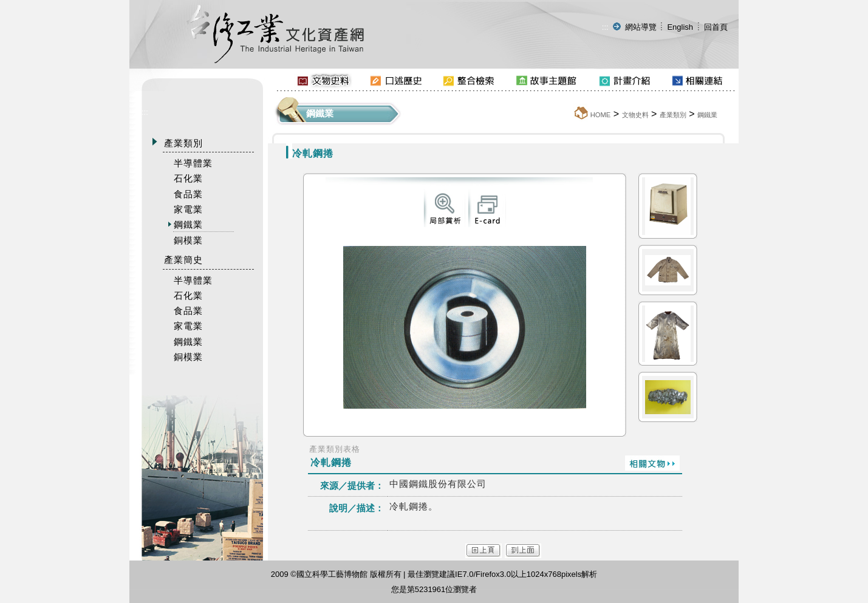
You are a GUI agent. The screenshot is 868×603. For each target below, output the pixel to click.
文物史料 (635, 115)
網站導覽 (641, 27)
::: (605, 27)
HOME (601, 115)
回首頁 (716, 27)
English (680, 27)
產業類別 (673, 115)
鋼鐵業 (707, 115)
